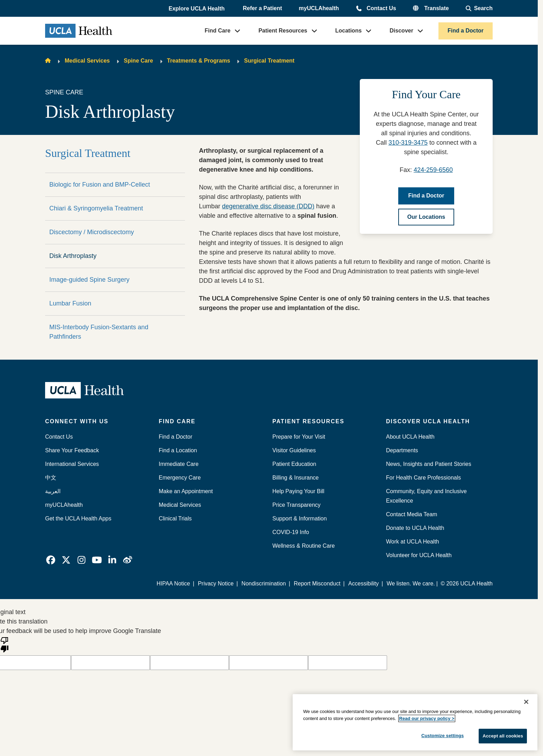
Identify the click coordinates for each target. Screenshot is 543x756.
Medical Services (87, 61)
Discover (401, 31)
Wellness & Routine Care (303, 546)
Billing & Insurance (296, 478)
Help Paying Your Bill (298, 491)
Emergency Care (180, 478)
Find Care (217, 31)
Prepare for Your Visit (299, 437)
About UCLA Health (410, 437)
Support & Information (300, 519)
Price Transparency (296, 505)
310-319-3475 (408, 143)
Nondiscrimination (264, 584)
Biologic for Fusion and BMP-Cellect (100, 185)
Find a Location (178, 450)
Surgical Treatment (269, 61)
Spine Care (138, 61)
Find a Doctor (466, 31)
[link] (51, 560)
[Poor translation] (5, 644)
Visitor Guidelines (294, 450)
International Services (72, 464)
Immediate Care (179, 464)
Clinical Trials (175, 519)
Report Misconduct (317, 584)
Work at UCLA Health (413, 542)
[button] (197, 9)
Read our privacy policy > (427, 718)
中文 (51, 478)
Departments (402, 450)
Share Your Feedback (72, 450)
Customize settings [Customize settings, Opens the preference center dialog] (443, 736)
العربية (53, 491)
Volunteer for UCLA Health (419, 555)
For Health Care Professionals (423, 478)
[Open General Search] (479, 8)
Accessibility (363, 584)
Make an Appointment (186, 491)
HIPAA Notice (174, 584)
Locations (349, 31)
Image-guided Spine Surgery (89, 280)
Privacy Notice (216, 584)
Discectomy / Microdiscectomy (92, 232)
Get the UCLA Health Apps (78, 519)
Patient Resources (283, 31)
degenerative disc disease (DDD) (268, 206)
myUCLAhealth (319, 8)
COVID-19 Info (291, 532)
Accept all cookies (503, 736)
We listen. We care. (411, 584)
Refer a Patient (263, 8)
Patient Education (294, 464)
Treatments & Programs (199, 61)
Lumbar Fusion (70, 303)
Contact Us (381, 8)
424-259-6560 (433, 170)
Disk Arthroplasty (73, 256)
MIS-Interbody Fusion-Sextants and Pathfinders (99, 332)
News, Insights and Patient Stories (429, 464)
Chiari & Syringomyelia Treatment (96, 208)
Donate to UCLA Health (415, 528)
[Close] (526, 702)
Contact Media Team (412, 514)
